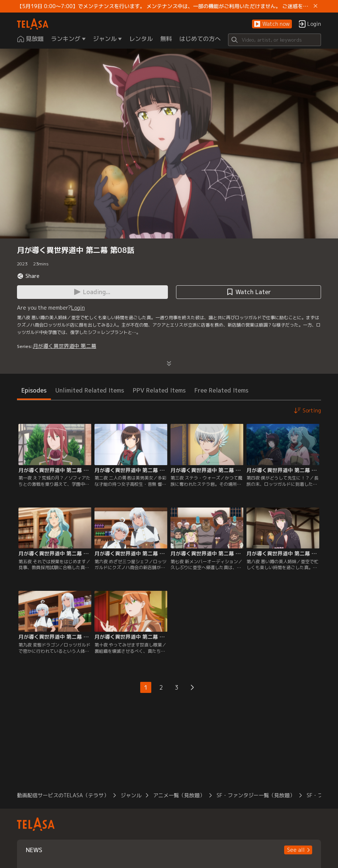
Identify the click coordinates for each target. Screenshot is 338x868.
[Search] (275, 40)
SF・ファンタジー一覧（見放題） (256, 795)
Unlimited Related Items (90, 390)
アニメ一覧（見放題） (179, 795)
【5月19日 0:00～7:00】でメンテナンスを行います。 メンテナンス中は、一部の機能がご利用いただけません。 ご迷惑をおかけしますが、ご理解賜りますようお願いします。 (164, 6)
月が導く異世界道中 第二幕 (65, 346)
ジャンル (131, 795)
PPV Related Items (159, 390)
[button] (272, 24)
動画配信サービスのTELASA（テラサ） (63, 795)
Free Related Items (221, 390)
